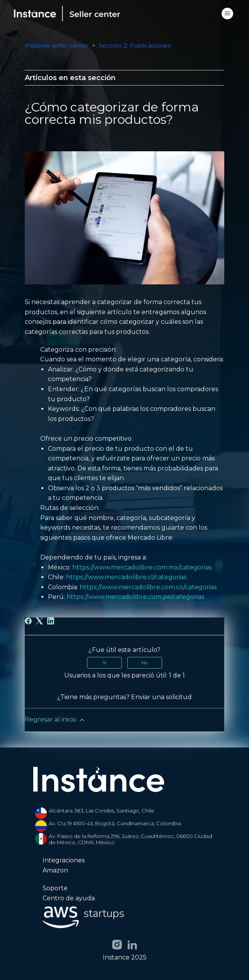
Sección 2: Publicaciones (135, 45)
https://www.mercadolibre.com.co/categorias (148, 587)
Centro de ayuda (69, 898)
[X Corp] (39, 621)
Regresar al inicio (55, 720)
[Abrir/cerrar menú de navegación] (227, 14)
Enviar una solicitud (161, 697)
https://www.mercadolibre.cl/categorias (126, 577)
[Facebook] (28, 621)
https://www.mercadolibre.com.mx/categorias (142, 567)
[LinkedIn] (51, 621)
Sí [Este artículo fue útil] (104, 663)
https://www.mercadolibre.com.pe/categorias (135, 597)
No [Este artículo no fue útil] (145, 663)
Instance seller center (57, 45)
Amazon (55, 871)
